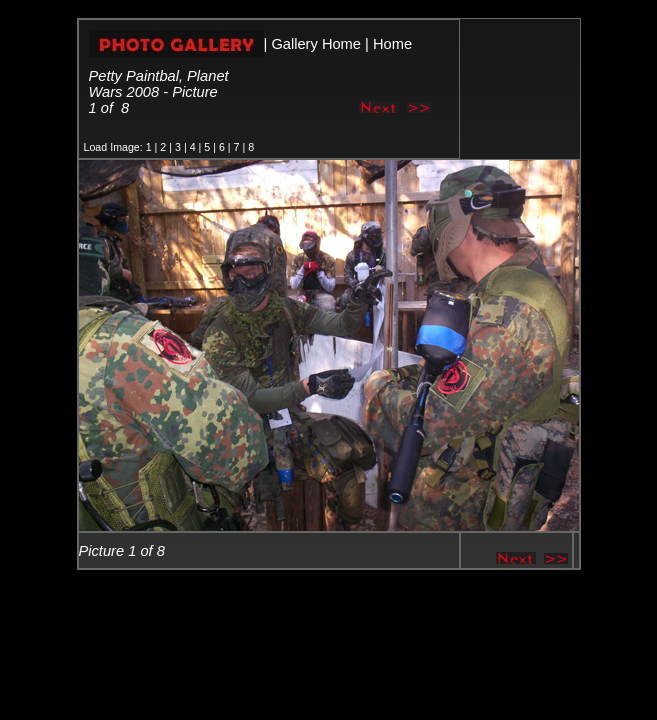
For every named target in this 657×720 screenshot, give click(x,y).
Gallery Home (316, 44)
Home (392, 44)
